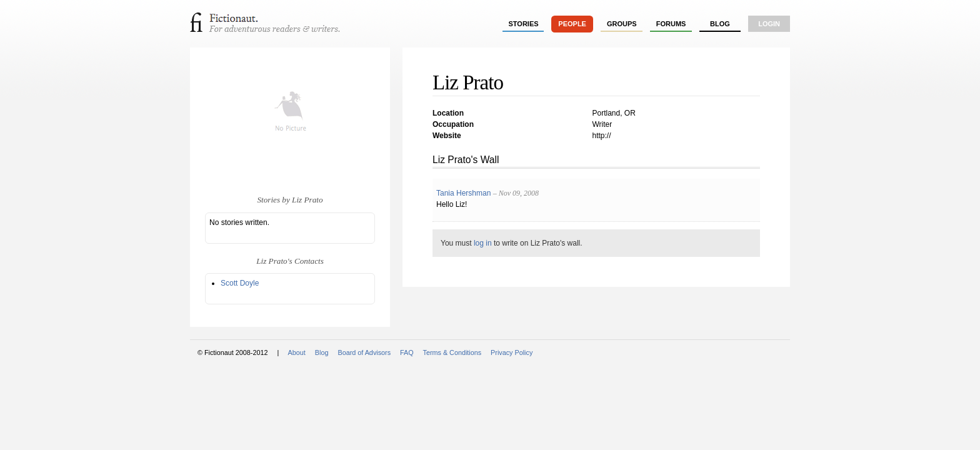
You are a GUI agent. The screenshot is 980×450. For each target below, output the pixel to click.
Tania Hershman (463, 193)
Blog (720, 24)
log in (483, 243)
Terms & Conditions (452, 352)
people (572, 24)
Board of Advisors (364, 352)
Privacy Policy (512, 352)
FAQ (407, 352)
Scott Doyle (240, 283)
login (769, 24)
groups (622, 24)
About (297, 352)
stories (524, 24)
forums (671, 24)
